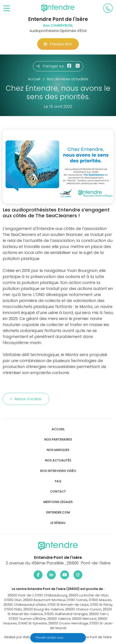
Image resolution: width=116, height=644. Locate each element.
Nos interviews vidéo (58, 471)
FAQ (58, 481)
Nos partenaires (58, 440)
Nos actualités (58, 460)
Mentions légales (58, 502)
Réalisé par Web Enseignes (26, 637)
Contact (58, 492)
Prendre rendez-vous (50, 638)
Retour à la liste (26, 399)
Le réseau (58, 523)
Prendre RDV (58, 44)
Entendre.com (58, 512)
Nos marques (58, 450)
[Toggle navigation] (7, 9)
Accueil (58, 429)
